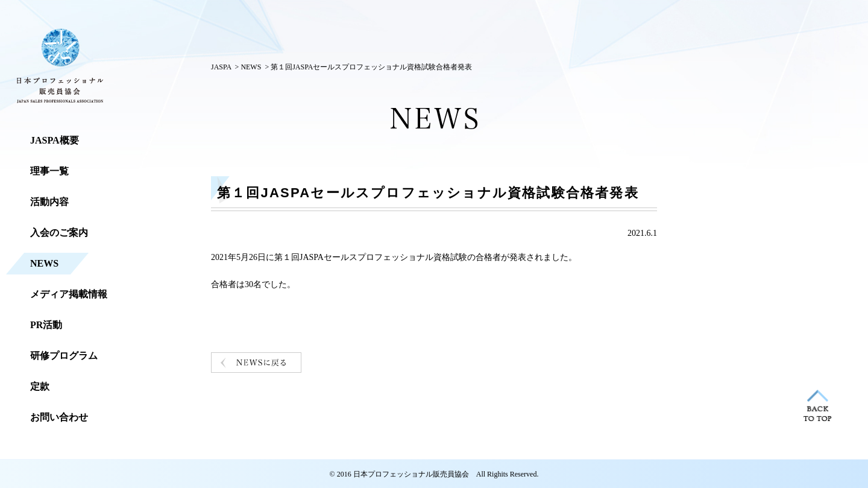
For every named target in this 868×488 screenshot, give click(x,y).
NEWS (251, 67)
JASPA (221, 67)
